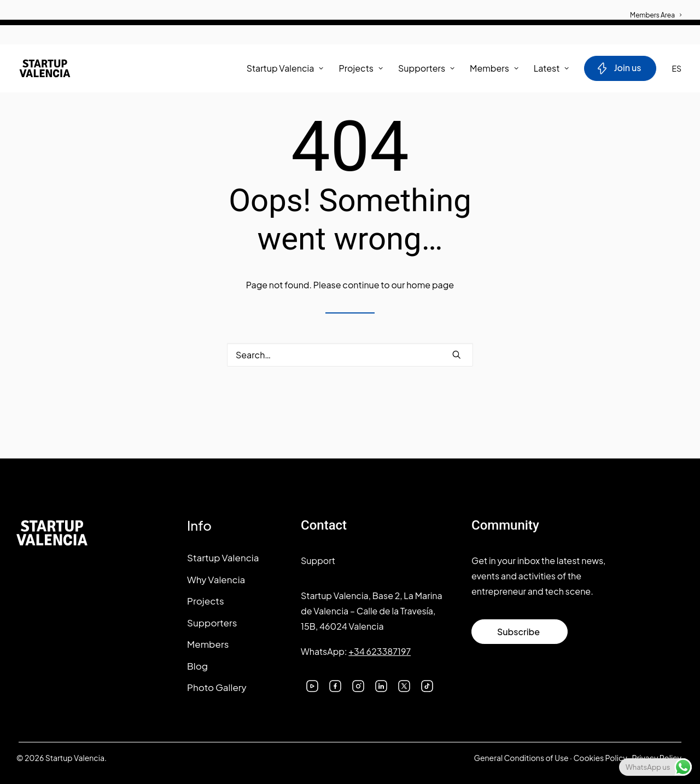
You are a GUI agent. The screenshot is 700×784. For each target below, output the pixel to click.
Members (494, 68)
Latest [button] (552, 68)
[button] (457, 355)
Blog (197, 666)
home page (430, 285)
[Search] (350, 355)
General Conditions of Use (521, 758)
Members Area (656, 15)
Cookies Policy (600, 758)
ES (676, 68)
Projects (361, 68)
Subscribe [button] (518, 632)
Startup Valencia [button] (285, 68)
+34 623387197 (380, 651)
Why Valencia (216, 579)
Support (318, 561)
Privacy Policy (657, 758)
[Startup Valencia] (45, 68)
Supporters (426, 68)
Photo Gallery (217, 687)
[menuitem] (656, 10)
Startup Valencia (223, 557)
